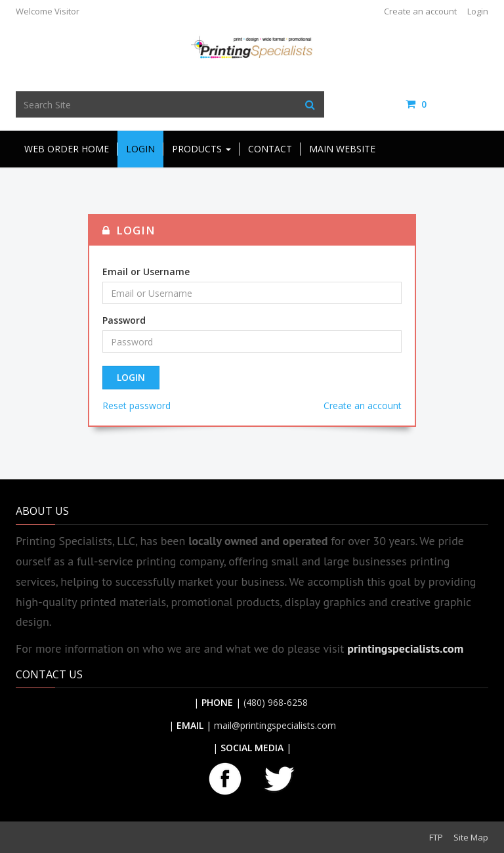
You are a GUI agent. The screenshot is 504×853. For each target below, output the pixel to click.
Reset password (136, 405)
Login (478, 11)
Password (124, 320)
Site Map (471, 837)
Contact (270, 149)
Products (201, 149)
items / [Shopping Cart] (447, 104)
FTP (436, 837)
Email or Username (146, 272)
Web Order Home (67, 149)
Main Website (342, 149)
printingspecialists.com (405, 648)
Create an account (420, 11)
